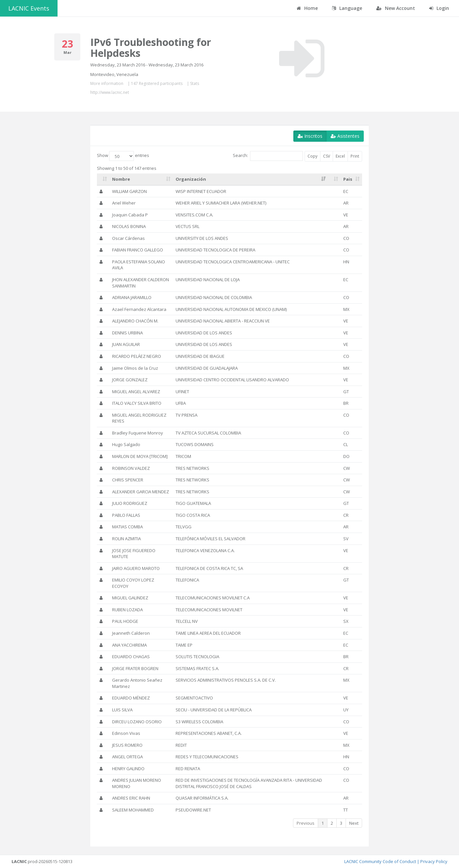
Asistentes (345, 136)
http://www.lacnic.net (110, 92)
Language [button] (347, 8)
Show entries (123, 156)
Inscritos (310, 136)
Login (439, 8)
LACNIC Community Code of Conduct (380, 861)
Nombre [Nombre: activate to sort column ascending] (121, 179)
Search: (268, 156)
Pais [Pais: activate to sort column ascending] (348, 179)
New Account (396, 8)
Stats (195, 83)
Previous (306, 823)
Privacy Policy (434, 861)
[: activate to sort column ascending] (103, 179)
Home (307, 8)
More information (107, 83)
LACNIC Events (29, 8)
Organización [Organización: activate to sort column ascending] (191, 179)
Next (354, 823)
